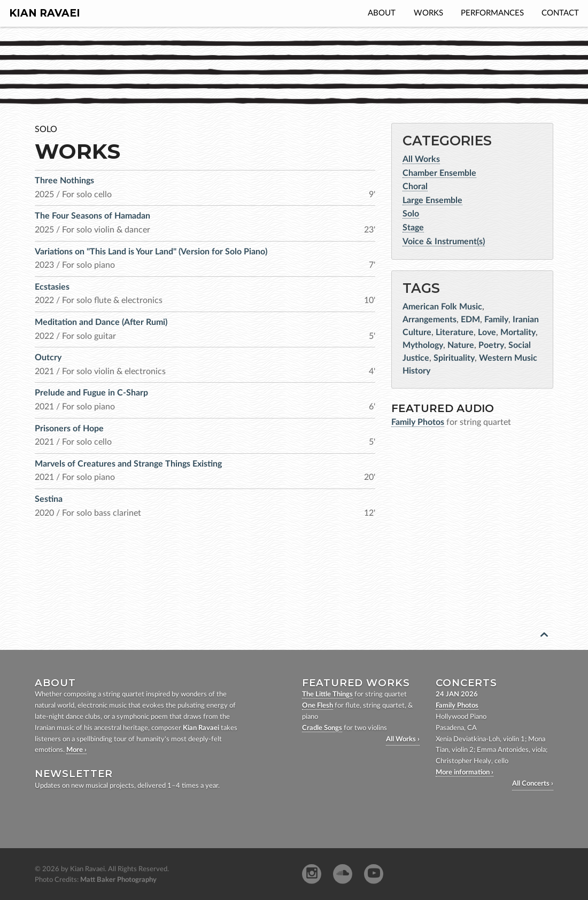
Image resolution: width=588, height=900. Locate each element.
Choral (415, 187)
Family (496, 320)
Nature (461, 345)
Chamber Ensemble (439, 173)
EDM (470, 320)
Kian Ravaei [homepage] (45, 13)
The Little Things (327, 695)
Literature (455, 332)
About (382, 13)
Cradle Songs (322, 728)
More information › (465, 773)
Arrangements (430, 320)
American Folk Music (442, 307)
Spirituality (454, 358)
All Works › (403, 739)
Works (428, 13)
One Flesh (318, 706)
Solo (411, 214)
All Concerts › (533, 784)
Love (487, 332)
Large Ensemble (432, 200)
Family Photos (457, 706)
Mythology (423, 345)
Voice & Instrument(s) (444, 242)
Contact (560, 13)
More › (76, 750)
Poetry (491, 345)
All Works (421, 159)
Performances (492, 13)
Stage (413, 228)
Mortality (518, 332)
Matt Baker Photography (118, 880)
